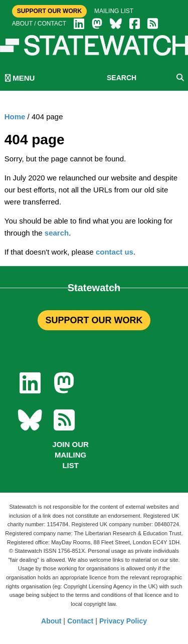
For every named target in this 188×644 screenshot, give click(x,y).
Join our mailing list (70, 455)
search (57, 233)
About (51, 621)
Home (15, 117)
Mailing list (114, 11)
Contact (80, 621)
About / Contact (39, 24)
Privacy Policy (123, 621)
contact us (115, 252)
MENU (20, 78)
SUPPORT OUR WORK (94, 320)
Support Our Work (49, 11)
